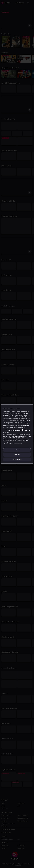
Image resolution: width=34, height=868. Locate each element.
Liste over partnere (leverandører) (12, 444)
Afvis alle (17, 455)
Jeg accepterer (17, 459)
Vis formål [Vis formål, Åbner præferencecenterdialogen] (17, 450)
